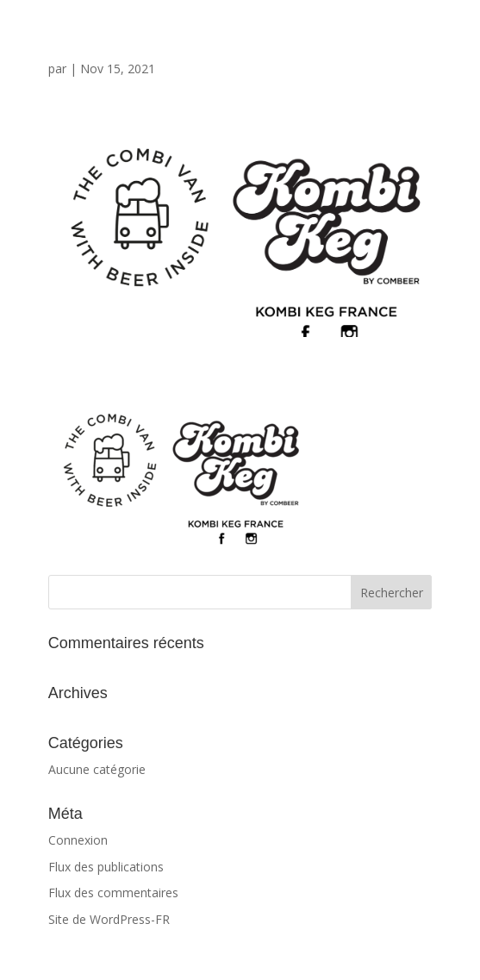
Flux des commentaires (113, 893)
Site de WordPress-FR (109, 919)
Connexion (78, 840)
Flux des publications (106, 867)
